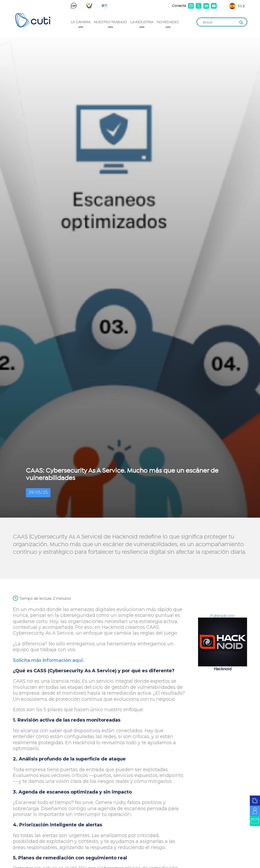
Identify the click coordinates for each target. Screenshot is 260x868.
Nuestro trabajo (110, 22)
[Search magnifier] (241, 22)
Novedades (168, 22)
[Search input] (220, 22)
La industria (142, 22)
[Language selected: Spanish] (237, 6)
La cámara (81, 22)
